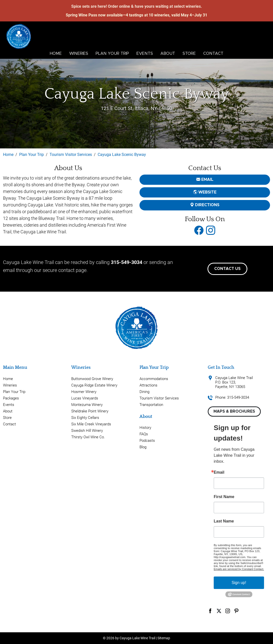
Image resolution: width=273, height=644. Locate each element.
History (145, 428)
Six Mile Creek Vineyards (91, 424)
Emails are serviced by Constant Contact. (239, 569)
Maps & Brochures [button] (234, 411)
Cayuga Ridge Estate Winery (94, 385)
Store (189, 54)
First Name (224, 497)
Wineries (79, 54)
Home (56, 54)
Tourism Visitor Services (159, 398)
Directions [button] (205, 205)
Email (219, 472)
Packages (11, 398)
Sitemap (164, 638)
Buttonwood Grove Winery (92, 379)
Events (145, 54)
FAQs (144, 434)
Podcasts (147, 441)
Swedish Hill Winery (87, 431)
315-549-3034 (127, 262)
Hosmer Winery (84, 392)
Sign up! (239, 583)
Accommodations (154, 379)
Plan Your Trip (112, 54)
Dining (144, 392)
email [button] (205, 180)
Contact (213, 54)
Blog (143, 447)
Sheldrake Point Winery (90, 411)
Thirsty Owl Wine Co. (88, 437)
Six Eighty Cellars (85, 418)
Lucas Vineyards (85, 398)
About (168, 54)
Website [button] (205, 192)
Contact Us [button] (227, 269)
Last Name (224, 521)
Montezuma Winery (87, 405)
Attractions (148, 385)
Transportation (151, 405)
